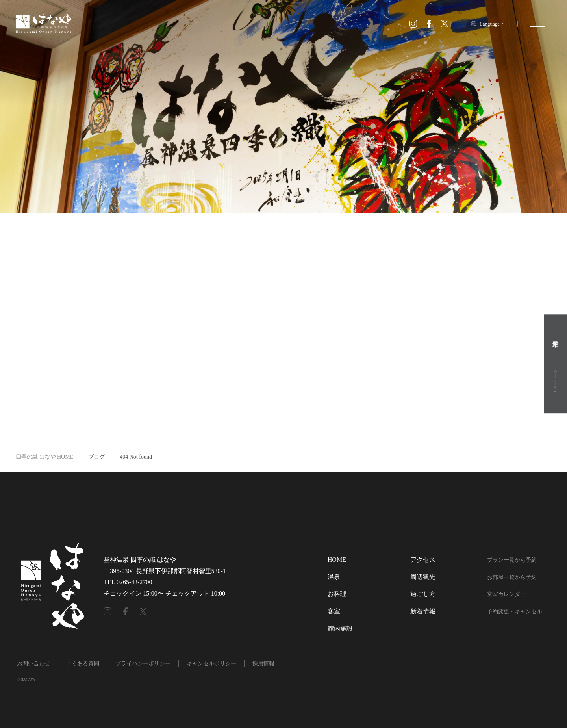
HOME (337, 560)
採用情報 (263, 664)
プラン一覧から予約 (512, 560)
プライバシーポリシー (143, 664)
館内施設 (340, 629)
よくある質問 (83, 664)
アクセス (423, 560)
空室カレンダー (506, 594)
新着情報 (423, 611)
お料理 (337, 594)
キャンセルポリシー (211, 664)
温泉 (334, 577)
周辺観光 (423, 577)
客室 (334, 611)
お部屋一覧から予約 (512, 577)
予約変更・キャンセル (515, 612)
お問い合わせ (33, 664)
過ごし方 (423, 594)
